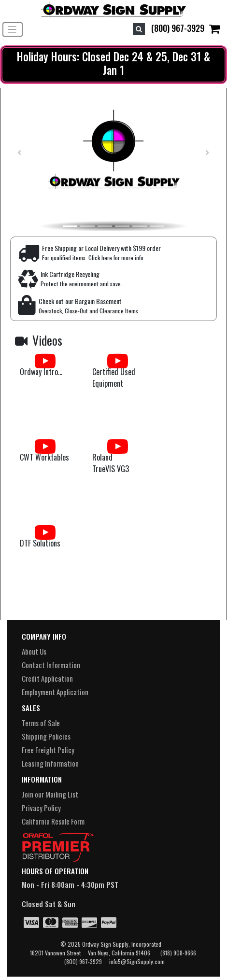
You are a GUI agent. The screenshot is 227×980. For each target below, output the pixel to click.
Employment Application (55, 692)
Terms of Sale (41, 723)
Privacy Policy (41, 808)
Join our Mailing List (50, 794)
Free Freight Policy (48, 750)
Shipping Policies (46, 736)
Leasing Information (50, 763)
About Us (34, 651)
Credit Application (47, 678)
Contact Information (51, 665)
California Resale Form (53, 821)
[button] (15, 153)
